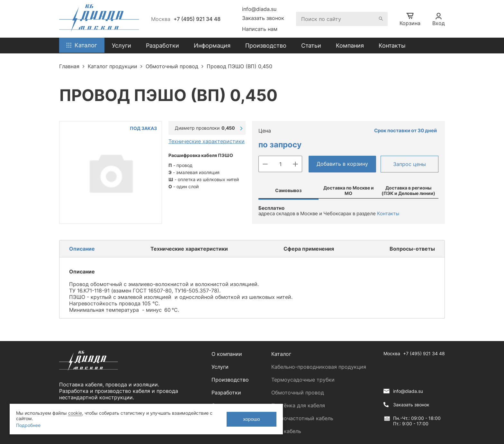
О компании (227, 354)
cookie (75, 413)
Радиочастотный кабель (302, 418)
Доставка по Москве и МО (349, 190)
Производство (266, 46)
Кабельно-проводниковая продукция (319, 367)
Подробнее (28, 425)
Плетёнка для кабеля (298, 405)
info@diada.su (259, 9)
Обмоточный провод (298, 393)
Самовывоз (288, 190)
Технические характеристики (207, 141)
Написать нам (260, 29)
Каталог (281, 354)
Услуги (220, 367)
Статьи (311, 46)
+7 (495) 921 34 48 (197, 19)
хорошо (252, 419)
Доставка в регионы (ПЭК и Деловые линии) (408, 190)
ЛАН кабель (286, 431)
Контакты (392, 46)
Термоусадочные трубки (303, 380)
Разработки (226, 393)
